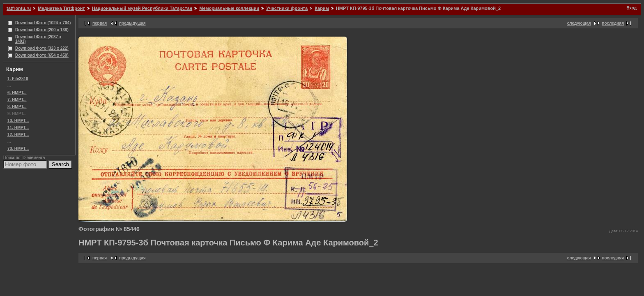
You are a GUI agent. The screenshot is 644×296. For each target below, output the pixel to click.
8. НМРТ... (17, 107)
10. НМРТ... (18, 121)
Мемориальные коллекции (229, 8)
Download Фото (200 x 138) (42, 30)
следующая (579, 23)
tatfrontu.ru (19, 8)
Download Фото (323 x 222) (42, 48)
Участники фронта (287, 8)
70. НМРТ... (18, 149)
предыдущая (132, 23)
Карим (322, 8)
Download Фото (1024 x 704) (43, 23)
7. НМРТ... (17, 100)
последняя (613, 23)
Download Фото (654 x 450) (42, 55)
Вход (631, 8)
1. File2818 (18, 79)
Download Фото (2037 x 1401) (38, 39)
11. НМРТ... (18, 128)
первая (100, 23)
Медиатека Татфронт (61, 8)
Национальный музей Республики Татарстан (142, 8)
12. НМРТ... (18, 135)
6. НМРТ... (17, 93)
